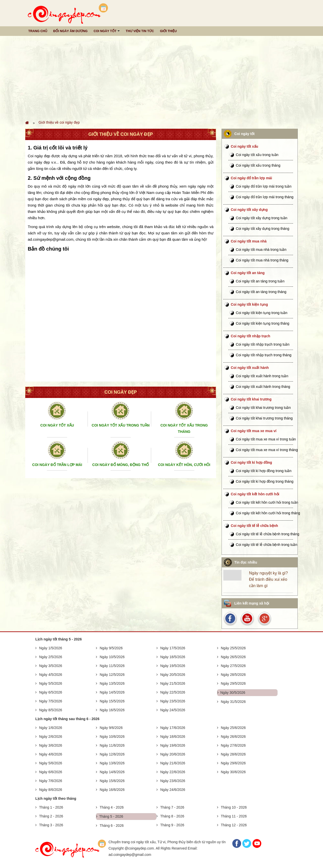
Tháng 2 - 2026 (51, 816)
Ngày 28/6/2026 (233, 754)
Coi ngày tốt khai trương (251, 399)
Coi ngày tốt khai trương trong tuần (263, 408)
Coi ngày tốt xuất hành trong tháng (263, 387)
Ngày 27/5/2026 (233, 666)
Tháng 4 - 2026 (112, 807)
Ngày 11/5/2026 (112, 666)
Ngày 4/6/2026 (51, 754)
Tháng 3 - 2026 (51, 825)
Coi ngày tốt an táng (248, 273)
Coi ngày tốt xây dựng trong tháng (263, 229)
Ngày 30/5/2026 (233, 693)
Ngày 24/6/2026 (173, 790)
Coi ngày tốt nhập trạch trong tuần (263, 344)
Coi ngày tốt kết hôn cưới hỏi (255, 494)
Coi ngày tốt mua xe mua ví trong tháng (267, 450)
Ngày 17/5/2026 (173, 648)
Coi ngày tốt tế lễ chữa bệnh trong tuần (267, 545)
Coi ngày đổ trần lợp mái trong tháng (265, 197)
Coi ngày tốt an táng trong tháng (261, 292)
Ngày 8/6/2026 (51, 790)
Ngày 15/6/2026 (112, 781)
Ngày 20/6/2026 (173, 754)
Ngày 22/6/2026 (173, 772)
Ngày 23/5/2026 (173, 701)
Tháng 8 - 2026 (172, 816)
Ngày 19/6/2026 (173, 745)
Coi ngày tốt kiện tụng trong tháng (263, 323)
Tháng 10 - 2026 (234, 807)
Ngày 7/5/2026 (51, 701)
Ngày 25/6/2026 (233, 728)
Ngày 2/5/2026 (51, 657)
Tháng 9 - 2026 (172, 825)
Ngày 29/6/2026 (233, 763)
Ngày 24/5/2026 (173, 710)
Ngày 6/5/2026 (51, 692)
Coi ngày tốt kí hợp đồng (251, 462)
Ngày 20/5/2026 (173, 675)
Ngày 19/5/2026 (173, 666)
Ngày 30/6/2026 (233, 772)
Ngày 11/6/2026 (112, 745)
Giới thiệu (168, 31)
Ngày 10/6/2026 (112, 737)
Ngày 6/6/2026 (51, 772)
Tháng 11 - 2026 (234, 816)
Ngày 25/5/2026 (233, 648)
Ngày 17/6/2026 (173, 728)
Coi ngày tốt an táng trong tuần (260, 281)
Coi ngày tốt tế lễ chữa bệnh (254, 526)
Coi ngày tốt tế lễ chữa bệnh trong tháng (268, 534)
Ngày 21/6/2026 (173, 763)
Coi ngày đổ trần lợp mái (251, 178)
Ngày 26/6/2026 (233, 737)
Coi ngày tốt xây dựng (249, 210)
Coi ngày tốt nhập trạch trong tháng (264, 355)
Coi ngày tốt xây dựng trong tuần (262, 218)
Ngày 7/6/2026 (51, 781)
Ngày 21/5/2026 (173, 683)
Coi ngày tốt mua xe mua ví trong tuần (266, 439)
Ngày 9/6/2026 (111, 728)
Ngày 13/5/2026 (112, 683)
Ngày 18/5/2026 (173, 657)
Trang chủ (38, 31)
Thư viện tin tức (140, 31)
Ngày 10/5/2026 (112, 657)
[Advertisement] (161, 78)
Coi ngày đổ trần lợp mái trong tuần (264, 186)
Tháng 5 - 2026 (111, 816)
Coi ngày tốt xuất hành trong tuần (262, 376)
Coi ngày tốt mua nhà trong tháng (262, 260)
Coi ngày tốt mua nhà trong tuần (261, 250)
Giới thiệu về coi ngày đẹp (59, 122)
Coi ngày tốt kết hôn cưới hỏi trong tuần (267, 502)
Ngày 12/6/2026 (112, 754)
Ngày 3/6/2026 (51, 745)
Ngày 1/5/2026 (51, 648)
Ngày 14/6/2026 (112, 772)
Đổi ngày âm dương (70, 31)
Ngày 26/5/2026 (233, 657)
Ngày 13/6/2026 (112, 763)
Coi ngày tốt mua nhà (249, 241)
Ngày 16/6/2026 (112, 790)
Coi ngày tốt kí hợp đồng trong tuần (264, 471)
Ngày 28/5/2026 (233, 675)
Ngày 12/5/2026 (112, 675)
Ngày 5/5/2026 (51, 683)
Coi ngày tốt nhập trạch (251, 336)
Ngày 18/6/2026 (173, 737)
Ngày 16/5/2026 (112, 710)
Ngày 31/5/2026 (233, 702)
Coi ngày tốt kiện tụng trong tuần (262, 313)
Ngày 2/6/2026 (51, 737)
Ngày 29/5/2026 (233, 683)
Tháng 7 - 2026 (172, 807)
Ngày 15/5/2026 (112, 701)
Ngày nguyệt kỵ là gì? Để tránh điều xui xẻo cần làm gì (268, 579)
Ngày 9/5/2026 (111, 648)
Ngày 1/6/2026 (51, 728)
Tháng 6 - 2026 (112, 826)
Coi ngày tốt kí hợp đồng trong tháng (265, 481)
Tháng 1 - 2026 (51, 807)
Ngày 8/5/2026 (51, 710)
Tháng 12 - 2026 (234, 825)
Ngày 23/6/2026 (173, 781)
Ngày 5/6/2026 (51, 763)
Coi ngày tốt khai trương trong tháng (264, 418)
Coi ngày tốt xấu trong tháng (258, 165)
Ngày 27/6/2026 (233, 745)
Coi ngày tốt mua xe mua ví (254, 431)
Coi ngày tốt (105, 31)
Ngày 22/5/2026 (173, 692)
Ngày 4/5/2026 (51, 675)
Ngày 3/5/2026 (51, 666)
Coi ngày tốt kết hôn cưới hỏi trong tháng (268, 513)
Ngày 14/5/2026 (112, 692)
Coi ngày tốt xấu (245, 146)
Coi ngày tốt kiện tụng (249, 304)
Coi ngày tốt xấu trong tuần (257, 155)
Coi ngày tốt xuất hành (250, 368)
